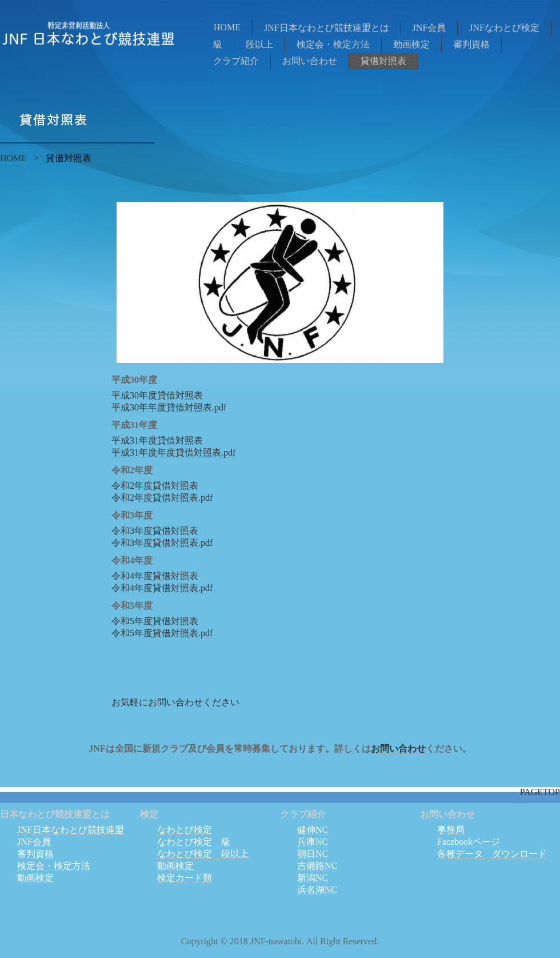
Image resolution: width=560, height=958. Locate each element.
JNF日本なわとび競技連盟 (71, 830)
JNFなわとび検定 (504, 28)
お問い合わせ (310, 61)
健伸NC (313, 830)
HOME (227, 27)
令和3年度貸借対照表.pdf (162, 543)
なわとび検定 (185, 830)
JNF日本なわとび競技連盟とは (327, 28)
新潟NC (313, 878)
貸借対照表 (383, 61)
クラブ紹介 (236, 61)
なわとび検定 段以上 (203, 854)
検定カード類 (185, 878)
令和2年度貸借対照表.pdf (162, 498)
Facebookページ (469, 842)
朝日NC (313, 854)
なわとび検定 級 (194, 842)
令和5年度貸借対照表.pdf (162, 633)
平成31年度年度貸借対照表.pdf (173, 452)
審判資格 (471, 44)
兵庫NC (313, 842)
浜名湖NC (317, 890)
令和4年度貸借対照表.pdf (162, 588)
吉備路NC (317, 866)
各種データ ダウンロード (492, 854)
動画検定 (411, 44)
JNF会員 (429, 28)
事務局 (451, 830)
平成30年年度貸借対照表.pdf (169, 407)
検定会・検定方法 (333, 44)
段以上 (259, 44)
